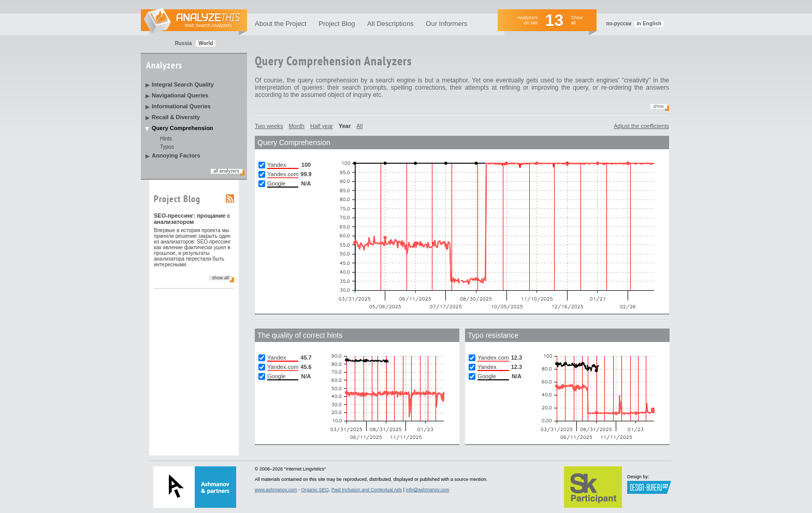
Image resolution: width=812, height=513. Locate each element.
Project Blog (337, 24)
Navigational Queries (180, 95)
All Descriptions (390, 24)
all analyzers (226, 171)
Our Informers (446, 24)
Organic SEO (315, 490)
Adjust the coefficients (641, 126)
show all (220, 278)
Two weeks (269, 126)
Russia (184, 43)
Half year (322, 126)
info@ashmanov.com (428, 490)
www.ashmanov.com (276, 490)
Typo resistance (493, 335)
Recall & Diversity (176, 117)
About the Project (281, 24)
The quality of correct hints (300, 335)
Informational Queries (181, 106)
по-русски (619, 24)
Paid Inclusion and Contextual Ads (367, 490)
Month (296, 126)
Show (658, 106)
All (359, 126)
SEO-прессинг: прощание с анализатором (192, 219)
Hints (166, 139)
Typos (167, 147)
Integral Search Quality (183, 84)
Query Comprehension (183, 128)
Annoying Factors (176, 155)
